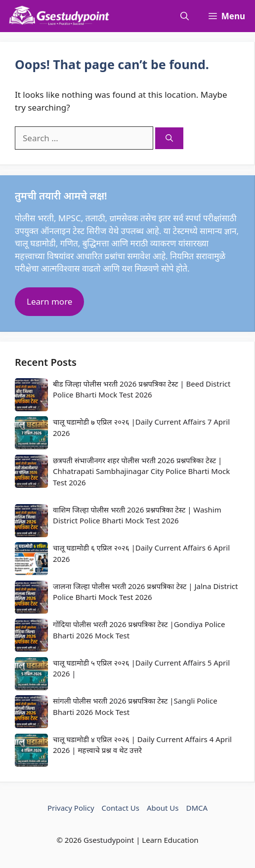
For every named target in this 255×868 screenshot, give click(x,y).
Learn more (49, 301)
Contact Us (121, 808)
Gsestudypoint (109, 840)
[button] (185, 16)
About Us (163, 808)
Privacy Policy (71, 808)
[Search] (169, 138)
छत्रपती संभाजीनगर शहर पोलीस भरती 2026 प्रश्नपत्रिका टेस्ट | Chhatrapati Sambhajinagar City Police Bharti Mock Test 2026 (141, 471)
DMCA (197, 808)
